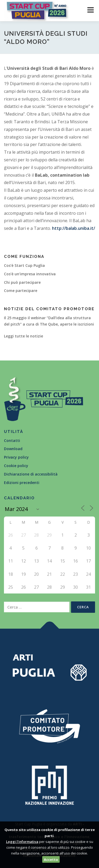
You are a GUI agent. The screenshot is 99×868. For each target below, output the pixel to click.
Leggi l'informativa (22, 842)
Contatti (12, 440)
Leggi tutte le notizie (23, 336)
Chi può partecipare (22, 282)
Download (13, 449)
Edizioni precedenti (22, 483)
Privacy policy (16, 457)
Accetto (51, 860)
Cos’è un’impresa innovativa (30, 274)
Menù (90, 10)
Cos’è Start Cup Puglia (24, 265)
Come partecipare (21, 291)
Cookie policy (16, 466)
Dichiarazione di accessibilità (31, 474)
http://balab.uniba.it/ (74, 228)
